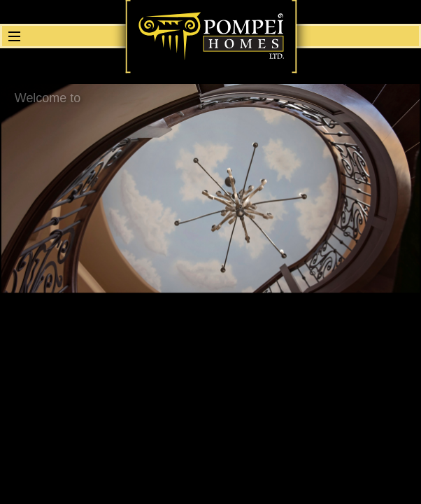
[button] (13, 36)
